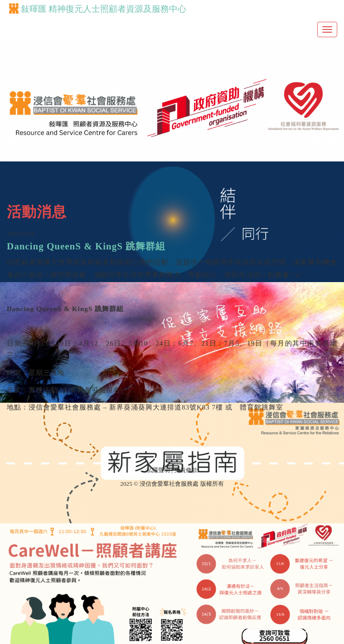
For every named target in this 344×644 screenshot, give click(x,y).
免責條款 (186, 470)
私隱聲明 (158, 470)
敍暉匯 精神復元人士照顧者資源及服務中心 (98, 9)
